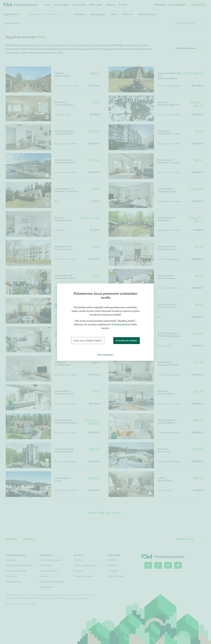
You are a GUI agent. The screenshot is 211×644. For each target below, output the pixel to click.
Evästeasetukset (121, 324)
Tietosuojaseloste (105, 355)
